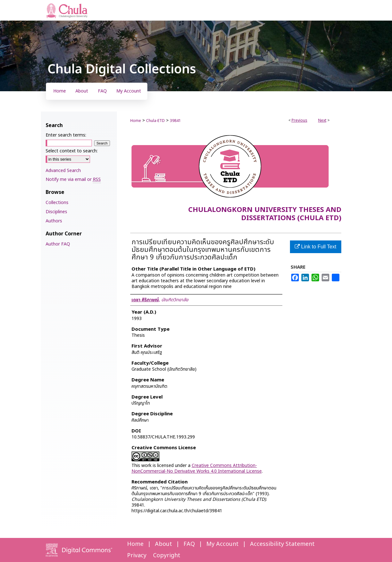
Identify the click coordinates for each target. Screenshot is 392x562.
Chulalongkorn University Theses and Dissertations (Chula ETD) (265, 214)
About (164, 544)
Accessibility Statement (282, 544)
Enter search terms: (66, 135)
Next (322, 120)
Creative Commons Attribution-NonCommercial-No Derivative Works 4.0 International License (197, 468)
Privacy (137, 556)
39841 (175, 121)
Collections (57, 203)
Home (136, 121)
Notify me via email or (73, 179)
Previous (299, 120)
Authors (54, 221)
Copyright (167, 556)
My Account (222, 544)
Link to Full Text (315, 247)
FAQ (189, 544)
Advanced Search (63, 171)
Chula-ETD (155, 121)
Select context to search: (72, 151)
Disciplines (56, 212)
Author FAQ (58, 244)
